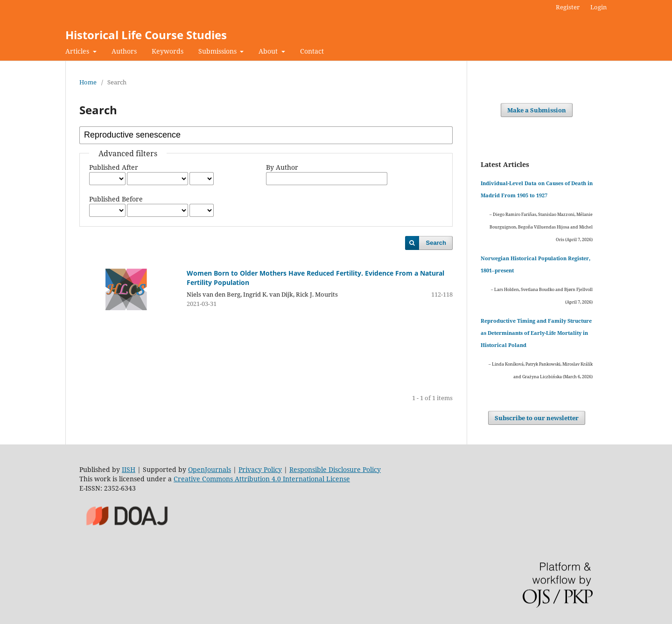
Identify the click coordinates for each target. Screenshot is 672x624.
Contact (312, 51)
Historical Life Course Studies (146, 35)
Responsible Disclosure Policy (335, 469)
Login (598, 7)
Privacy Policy (260, 469)
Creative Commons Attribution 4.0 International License (262, 479)
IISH (129, 469)
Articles (78, 51)
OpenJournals (210, 469)
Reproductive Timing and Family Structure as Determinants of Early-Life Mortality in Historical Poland (536, 333)
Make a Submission (537, 110)
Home (88, 82)
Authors (124, 51)
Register (568, 7)
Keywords (168, 51)
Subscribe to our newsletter (537, 418)
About (269, 51)
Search (436, 243)
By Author (282, 167)
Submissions (218, 51)
